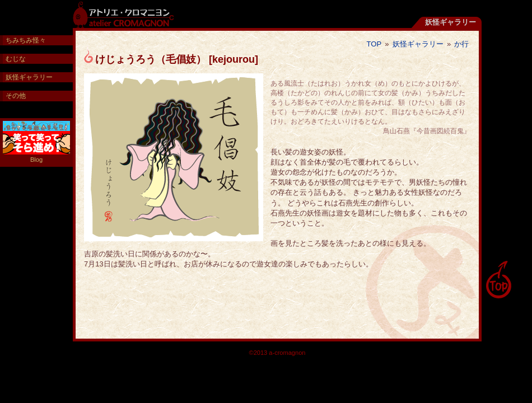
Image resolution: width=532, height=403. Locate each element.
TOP (374, 44)
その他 (16, 96)
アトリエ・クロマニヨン (123, 14)
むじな (16, 59)
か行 (461, 44)
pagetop (498, 280)
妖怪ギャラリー (418, 44)
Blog (36, 142)
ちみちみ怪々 (26, 40)
